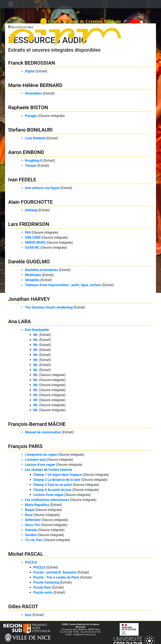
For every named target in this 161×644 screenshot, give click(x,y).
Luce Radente (35, 138)
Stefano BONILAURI (30, 130)
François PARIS (25, 446)
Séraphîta (32, 280)
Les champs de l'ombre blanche (49, 470)
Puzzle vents (43, 592)
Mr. (36, 335)
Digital (30, 71)
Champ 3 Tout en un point (53, 485)
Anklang (31, 210)
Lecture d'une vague (40, 465)
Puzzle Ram (42, 587)
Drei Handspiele (37, 330)
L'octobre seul (35, 460)
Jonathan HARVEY (29, 299)
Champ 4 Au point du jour (52, 490)
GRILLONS (33, 237)
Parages (31, 116)
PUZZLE (31, 562)
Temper (31, 166)
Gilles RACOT (23, 607)
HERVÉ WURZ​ (35, 243)
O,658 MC (32, 248)
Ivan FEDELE (22, 180)
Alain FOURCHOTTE (31, 202)
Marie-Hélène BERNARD (35, 85)
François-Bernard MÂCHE (37, 424)
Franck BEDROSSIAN (32, 63)
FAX (28, 232)
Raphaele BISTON (28, 108)
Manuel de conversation (43, 432)
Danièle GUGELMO (29, 262)
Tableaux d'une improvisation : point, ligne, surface (63, 285)
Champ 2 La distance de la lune (57, 480)
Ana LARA (19, 321)
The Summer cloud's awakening (49, 307)
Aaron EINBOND (26, 152)
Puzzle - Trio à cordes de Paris (56, 577)
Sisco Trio (32, 525)
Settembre (33, 520)
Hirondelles (34, 93)
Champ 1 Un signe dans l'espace (58, 475)
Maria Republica (37, 505)
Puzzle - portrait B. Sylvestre (55, 572)
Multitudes (33, 275)
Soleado (31, 530)
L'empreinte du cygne (41, 455)
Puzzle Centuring (46, 582)
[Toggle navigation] (11, 4)
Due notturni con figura (42, 188)
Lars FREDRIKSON (29, 224)
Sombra (31, 535)
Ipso (28, 615)
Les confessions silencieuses (47, 500)
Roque (30, 510)
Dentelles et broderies (42, 270)
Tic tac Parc (34, 540)
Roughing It (34, 161)
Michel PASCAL (26, 554)
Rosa (29, 515)
